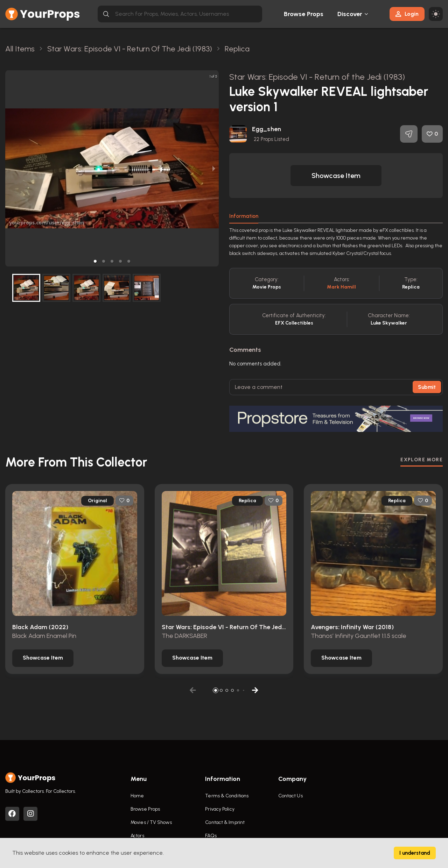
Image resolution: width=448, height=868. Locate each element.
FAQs (211, 836)
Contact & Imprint (225, 822)
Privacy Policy (220, 809)
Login (407, 14)
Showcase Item (336, 176)
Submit (427, 387)
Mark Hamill (341, 287)
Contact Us (290, 796)
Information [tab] (244, 216)
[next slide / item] (214, 168)
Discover (350, 14)
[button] (95, 261)
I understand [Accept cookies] (415, 853)
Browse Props (304, 14)
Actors (137, 836)
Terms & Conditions (227, 796)
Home (137, 796)
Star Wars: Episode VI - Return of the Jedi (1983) (317, 77)
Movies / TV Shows (151, 822)
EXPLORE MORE (422, 460)
